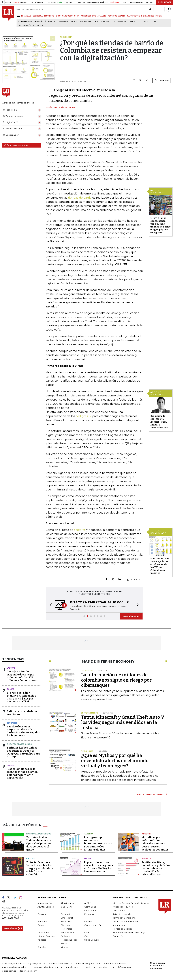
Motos (74, 21)
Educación (12, 723)
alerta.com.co (9, 971)
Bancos (11, 765)
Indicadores (43, 932)
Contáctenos (119, 910)
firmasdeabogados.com (88, 963)
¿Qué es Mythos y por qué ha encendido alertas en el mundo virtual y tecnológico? (115, 761)
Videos (64, 947)
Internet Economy (46, 936)
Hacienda (89, 834)
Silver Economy (119, 21)
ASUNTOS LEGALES (117, 16)
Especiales (66, 921)
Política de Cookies (122, 929)
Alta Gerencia (68, 903)
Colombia (64, 21)
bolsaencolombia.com (115, 963)
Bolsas (11, 689)
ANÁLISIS (102, 16)
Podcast (42, 940)
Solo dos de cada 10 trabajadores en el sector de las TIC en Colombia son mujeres (160, 566)
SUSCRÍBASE (165, 2)
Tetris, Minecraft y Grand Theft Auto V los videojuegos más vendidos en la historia (123, 722)
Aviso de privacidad (123, 914)
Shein (146, 21)
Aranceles (135, 21)
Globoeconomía (93, 925)
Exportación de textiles (31, 25)
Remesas (52, 21)
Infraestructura (68, 932)
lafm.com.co (125, 967)
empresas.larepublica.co (61, 963)
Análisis (88, 903)
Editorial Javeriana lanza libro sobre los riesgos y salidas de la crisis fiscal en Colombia (40, 868)
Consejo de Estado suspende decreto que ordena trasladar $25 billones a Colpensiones (22, 676)
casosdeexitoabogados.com (17, 967)
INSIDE (159, 16)
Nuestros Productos (123, 907)
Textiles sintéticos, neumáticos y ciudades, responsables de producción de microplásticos (156, 868)
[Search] (150, 9)
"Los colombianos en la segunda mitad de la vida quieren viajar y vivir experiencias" (22, 773)
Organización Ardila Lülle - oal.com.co (157, 965)
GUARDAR (162, 80)
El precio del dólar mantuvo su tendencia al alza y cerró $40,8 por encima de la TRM (22, 697)
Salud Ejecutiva (92, 940)
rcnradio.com (90, 967)
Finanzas (42, 925)
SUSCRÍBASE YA (131, 616)
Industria (147, 834)
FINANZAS (26, 16)
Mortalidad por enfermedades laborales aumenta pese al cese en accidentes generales (155, 844)
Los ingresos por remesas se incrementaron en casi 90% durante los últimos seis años (98, 844)
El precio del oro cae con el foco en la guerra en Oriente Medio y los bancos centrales (99, 867)
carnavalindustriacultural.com (49, 967)
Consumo (42, 914)
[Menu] (19, 16)
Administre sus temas (16, 145)
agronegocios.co (37, 963)
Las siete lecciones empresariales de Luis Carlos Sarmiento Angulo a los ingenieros (24, 731)
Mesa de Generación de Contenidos (131, 903)
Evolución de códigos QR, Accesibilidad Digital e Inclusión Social (160, 422)
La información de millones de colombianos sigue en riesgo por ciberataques (116, 680)
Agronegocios (45, 903)
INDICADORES (148, 16)
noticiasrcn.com (107, 967)
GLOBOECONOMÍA (71, 16)
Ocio (87, 936)
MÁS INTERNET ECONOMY (150, 794)
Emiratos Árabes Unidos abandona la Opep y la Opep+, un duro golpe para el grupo (23, 752)
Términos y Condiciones (125, 918)
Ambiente (146, 859)
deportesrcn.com (28, 971)
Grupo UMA (86, 21)
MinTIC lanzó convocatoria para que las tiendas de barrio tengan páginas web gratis (160, 225)
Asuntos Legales (46, 907)
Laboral (11, 668)
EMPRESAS (49, 16)
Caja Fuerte (67, 907)
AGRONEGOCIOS (88, 16)
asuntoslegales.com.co (14, 963)
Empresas (42, 921)
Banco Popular (101, 21)
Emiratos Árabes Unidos (19, 744)
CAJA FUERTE (133, 16)
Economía (89, 914)
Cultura (30, 859)
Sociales (42, 947)
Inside (87, 932)
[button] (50, 605)
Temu (154, 21)
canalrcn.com (73, 967)
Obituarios (66, 936)
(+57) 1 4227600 (11, 918)
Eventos (88, 921)
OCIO (58, 16)
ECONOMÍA (38, 16)
